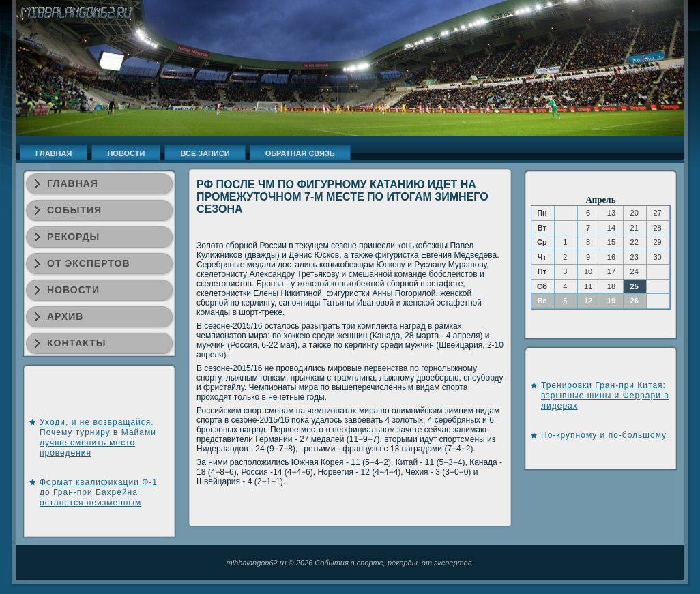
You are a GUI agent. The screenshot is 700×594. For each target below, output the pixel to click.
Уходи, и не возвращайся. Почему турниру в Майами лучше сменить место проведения (98, 437)
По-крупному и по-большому (604, 435)
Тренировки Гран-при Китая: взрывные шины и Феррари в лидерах (605, 396)
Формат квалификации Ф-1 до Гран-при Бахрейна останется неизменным (99, 492)
